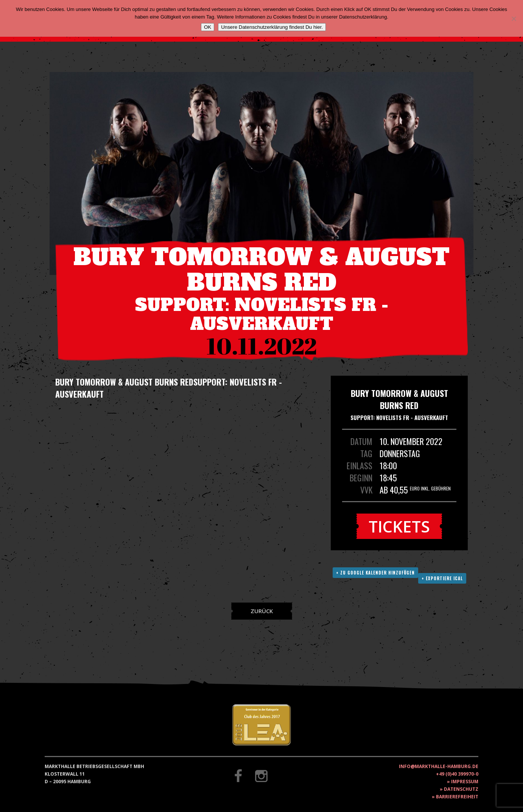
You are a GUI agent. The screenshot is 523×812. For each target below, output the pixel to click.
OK (208, 27)
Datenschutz (461, 789)
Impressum (465, 782)
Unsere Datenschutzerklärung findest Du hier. (272, 27)
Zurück (262, 611)
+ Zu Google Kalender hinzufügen (375, 573)
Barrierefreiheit (457, 797)
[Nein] (514, 19)
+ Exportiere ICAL (442, 578)
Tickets (399, 526)
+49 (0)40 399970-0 (457, 774)
